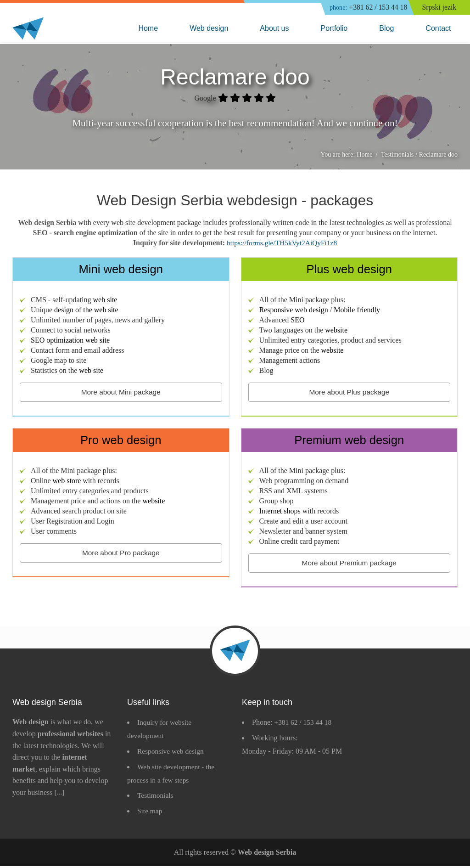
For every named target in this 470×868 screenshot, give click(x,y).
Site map (150, 813)
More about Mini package (121, 393)
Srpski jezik (440, 8)
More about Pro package (121, 554)
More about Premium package (349, 564)
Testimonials (156, 797)
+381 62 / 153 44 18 (366, 8)
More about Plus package (349, 393)
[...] (60, 794)
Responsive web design (172, 753)
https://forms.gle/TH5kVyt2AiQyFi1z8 (282, 244)
